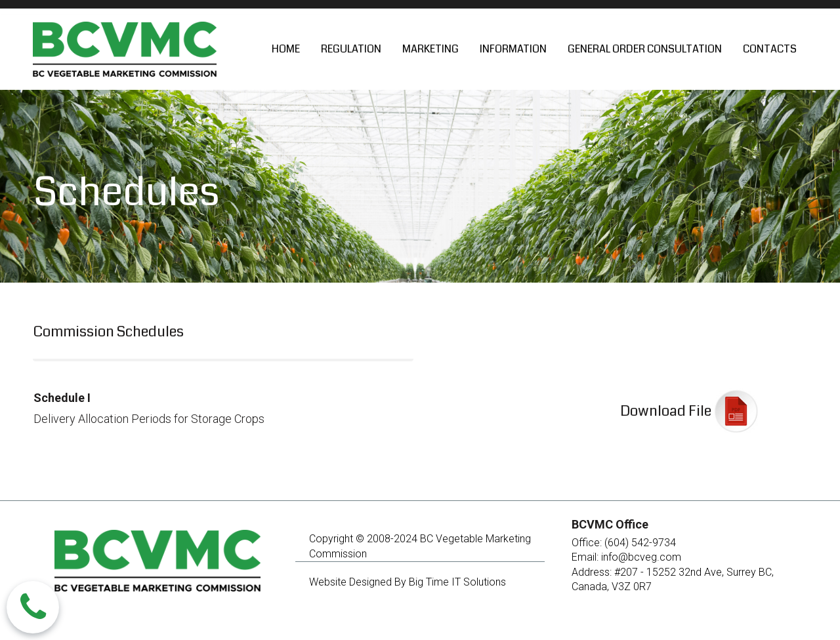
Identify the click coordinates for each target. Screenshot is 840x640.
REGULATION (351, 49)
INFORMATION (513, 49)
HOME (286, 49)
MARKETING (430, 49)
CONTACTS (770, 49)
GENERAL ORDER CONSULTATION (645, 49)
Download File (666, 411)
